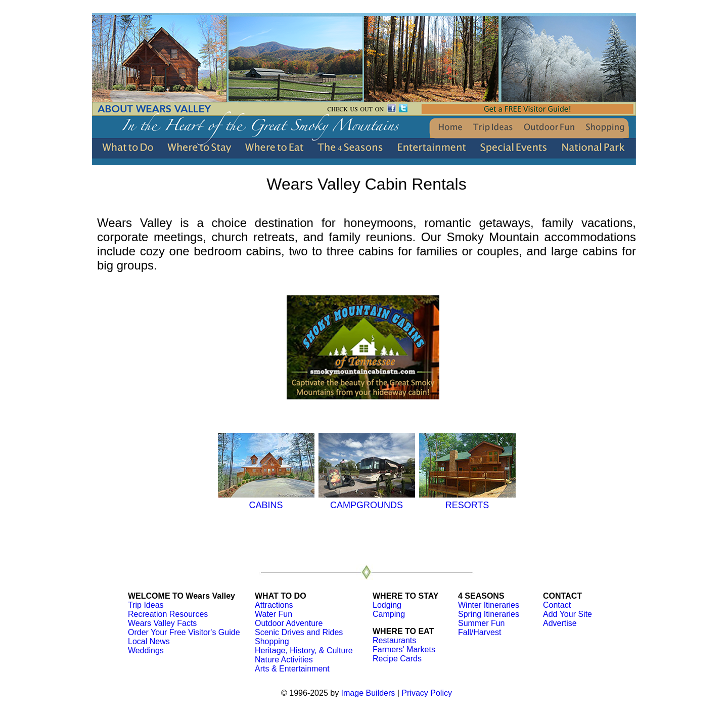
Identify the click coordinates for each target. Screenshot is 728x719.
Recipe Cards (397, 659)
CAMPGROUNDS (367, 500)
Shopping (272, 641)
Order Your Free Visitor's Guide (184, 632)
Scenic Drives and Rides (299, 632)
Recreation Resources (168, 614)
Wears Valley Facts (162, 623)
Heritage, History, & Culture (304, 650)
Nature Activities (284, 660)
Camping (389, 614)
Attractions (274, 605)
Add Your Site (567, 614)
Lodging (387, 605)
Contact (557, 605)
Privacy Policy (427, 693)
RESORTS (467, 500)
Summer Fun (481, 623)
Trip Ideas (146, 605)
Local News (149, 641)
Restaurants (394, 640)
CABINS (266, 500)
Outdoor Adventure (289, 623)
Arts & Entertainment (292, 669)
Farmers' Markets (404, 649)
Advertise (560, 623)
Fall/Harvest (480, 632)
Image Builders (368, 693)
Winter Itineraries (489, 605)
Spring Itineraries (489, 614)
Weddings (146, 650)
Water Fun (274, 614)
